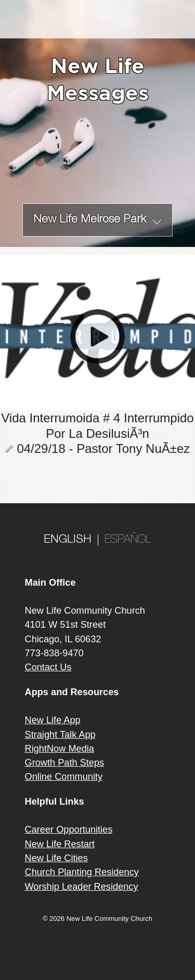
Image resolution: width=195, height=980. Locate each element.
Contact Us (48, 667)
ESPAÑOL (128, 540)
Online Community (64, 777)
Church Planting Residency (82, 872)
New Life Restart (60, 844)
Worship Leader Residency (82, 887)
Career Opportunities (69, 830)
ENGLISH (68, 540)
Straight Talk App (60, 735)
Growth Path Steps (65, 763)
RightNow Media (60, 749)
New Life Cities (56, 858)
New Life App (53, 720)
